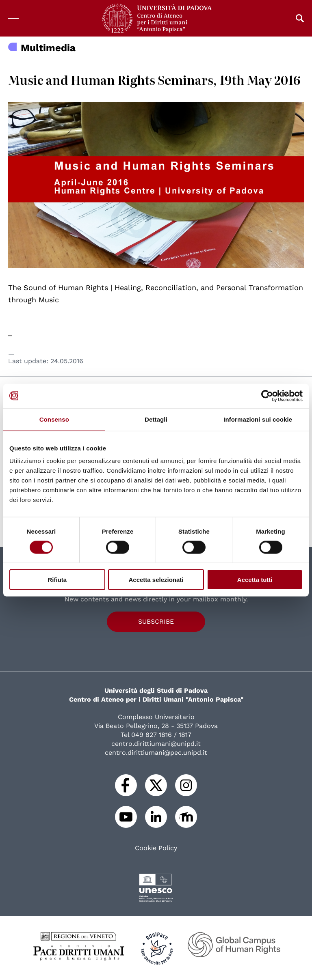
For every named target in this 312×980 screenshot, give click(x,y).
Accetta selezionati (156, 580)
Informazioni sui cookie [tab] (258, 419)
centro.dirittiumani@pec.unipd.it (156, 753)
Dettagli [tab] (156, 419)
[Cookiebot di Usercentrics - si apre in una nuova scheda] (267, 396)
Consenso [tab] (54, 419)
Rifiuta (57, 580)
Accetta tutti (255, 580)
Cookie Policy (156, 848)
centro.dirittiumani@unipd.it (156, 744)
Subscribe (156, 621)
